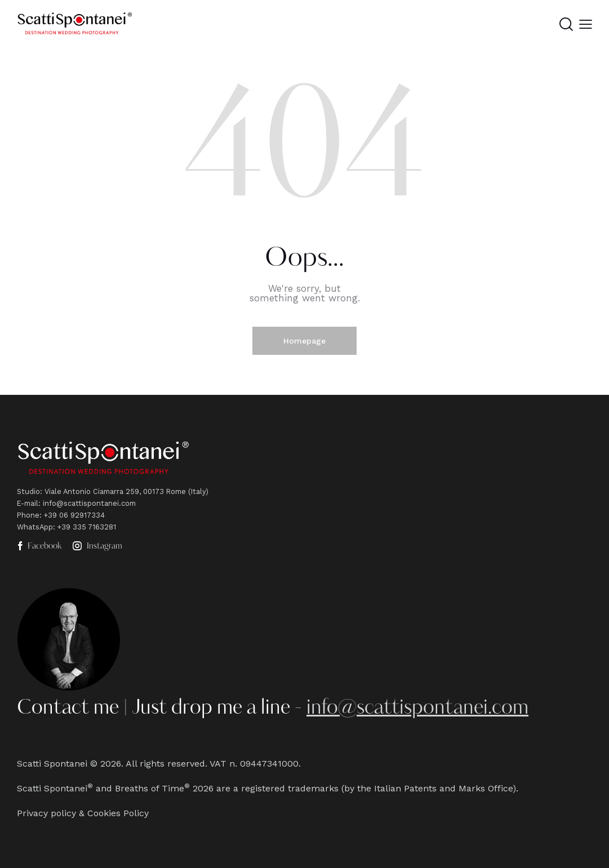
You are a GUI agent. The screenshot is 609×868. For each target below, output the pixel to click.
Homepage (304, 341)
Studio (28, 491)
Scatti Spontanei (52, 764)
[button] (586, 25)
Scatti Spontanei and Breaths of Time (101, 788)
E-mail (28, 503)
